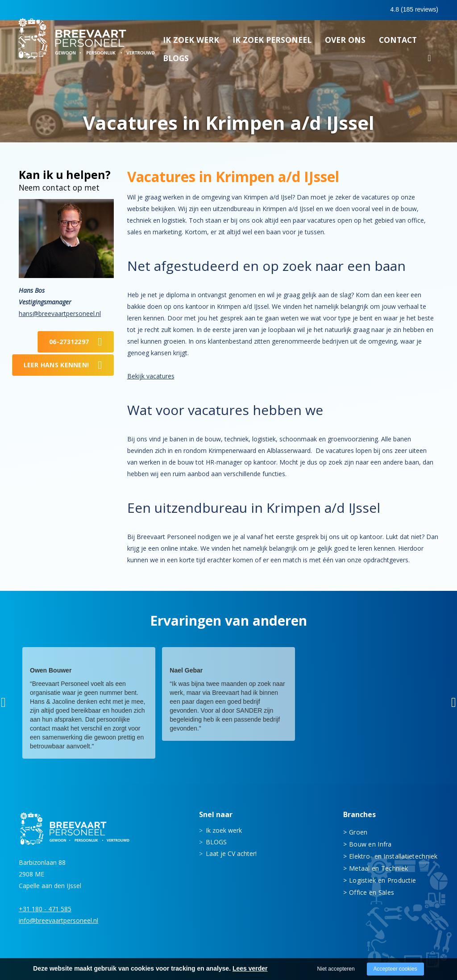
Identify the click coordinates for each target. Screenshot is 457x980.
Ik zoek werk (191, 42)
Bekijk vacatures (151, 376)
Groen (358, 832)
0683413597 (361, 10)
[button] (3, 703)
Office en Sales (372, 892)
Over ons (345, 42)
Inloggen (413, 10)
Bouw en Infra (370, 844)
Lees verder (250, 968)
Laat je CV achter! (231, 853)
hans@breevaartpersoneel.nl (60, 314)
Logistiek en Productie (382, 880)
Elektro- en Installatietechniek (393, 856)
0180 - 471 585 (299, 10)
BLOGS (176, 61)
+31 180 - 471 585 (45, 909)
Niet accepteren (336, 969)
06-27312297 (69, 342)
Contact (398, 42)
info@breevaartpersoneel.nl (58, 920)
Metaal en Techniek (378, 868)
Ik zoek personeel (272, 42)
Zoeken (429, 62)
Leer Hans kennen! (56, 365)
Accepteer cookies (395, 969)
